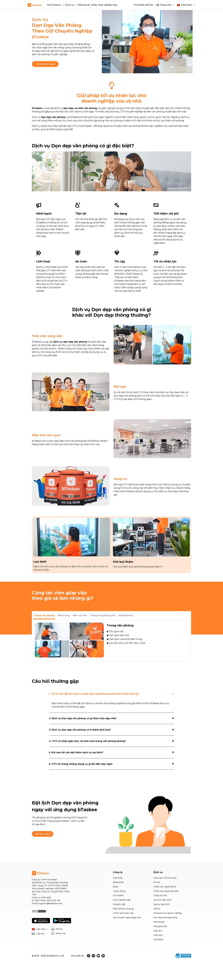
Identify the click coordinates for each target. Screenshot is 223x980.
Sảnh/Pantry (126, 615)
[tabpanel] (111, 641)
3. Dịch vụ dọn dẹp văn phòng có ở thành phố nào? (80, 730)
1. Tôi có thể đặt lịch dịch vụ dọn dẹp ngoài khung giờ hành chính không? (94, 694)
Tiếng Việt (167, 5)
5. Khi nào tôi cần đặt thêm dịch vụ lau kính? (76, 752)
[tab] (44, 615)
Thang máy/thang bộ (103, 615)
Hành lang (64, 615)
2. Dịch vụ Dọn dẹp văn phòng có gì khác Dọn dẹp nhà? (83, 718)
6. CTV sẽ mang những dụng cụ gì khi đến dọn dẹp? (81, 764)
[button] (45, 64)
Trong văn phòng (44, 615)
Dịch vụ (71, 5)
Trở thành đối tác (145, 5)
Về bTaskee (55, 5)
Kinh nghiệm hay (108, 5)
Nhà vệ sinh (80, 615)
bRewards (84, 5)
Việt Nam (188, 5)
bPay (94, 5)
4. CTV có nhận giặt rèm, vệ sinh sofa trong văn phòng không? (87, 741)
